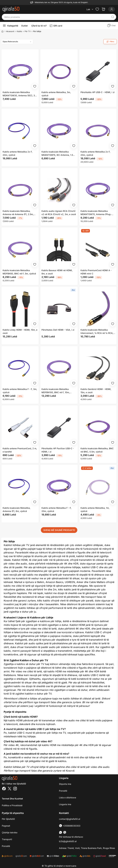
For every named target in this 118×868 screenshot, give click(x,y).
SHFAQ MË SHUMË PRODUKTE (59, 530)
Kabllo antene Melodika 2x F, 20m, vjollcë (18, 153)
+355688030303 (70, 826)
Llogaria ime (65, 804)
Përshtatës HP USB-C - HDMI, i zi (98, 92)
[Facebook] (4, 789)
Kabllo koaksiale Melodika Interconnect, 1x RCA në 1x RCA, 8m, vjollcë (97, 332)
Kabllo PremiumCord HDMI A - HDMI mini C (96, 272)
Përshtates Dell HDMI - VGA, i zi (58, 330)
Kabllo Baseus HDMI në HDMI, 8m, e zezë (57, 272)
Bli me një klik (90, 702)
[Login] (112, 9)
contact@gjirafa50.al (70, 819)
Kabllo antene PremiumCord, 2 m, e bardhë (20, 450)
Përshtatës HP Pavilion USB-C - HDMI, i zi (58, 450)
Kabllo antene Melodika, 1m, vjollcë (95, 509)
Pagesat (6, 826)
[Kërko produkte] (57, 17)
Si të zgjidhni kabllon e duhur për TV (30, 694)
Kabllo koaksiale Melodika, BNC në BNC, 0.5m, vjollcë (97, 450)
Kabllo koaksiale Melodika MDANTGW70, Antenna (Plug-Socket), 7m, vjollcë (96, 213)
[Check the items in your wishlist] (97, 9)
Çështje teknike (10, 832)
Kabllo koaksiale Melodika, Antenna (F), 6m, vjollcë (17, 509)
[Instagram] (15, 789)
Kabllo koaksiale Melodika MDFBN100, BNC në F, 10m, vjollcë (56, 391)
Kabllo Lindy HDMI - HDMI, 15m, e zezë (20, 331)
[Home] (2, 31)
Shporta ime (65, 784)
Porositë (63, 791)
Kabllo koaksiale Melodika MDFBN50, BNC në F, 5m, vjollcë (19, 272)
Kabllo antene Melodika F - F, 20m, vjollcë (56, 509)
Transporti (7, 839)
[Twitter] (10, 789)
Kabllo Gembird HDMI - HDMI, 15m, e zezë (96, 391)
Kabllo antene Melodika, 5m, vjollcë (56, 94)
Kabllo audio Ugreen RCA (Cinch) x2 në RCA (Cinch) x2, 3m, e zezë (59, 213)
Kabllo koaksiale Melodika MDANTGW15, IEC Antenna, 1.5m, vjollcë (58, 153)
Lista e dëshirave (68, 798)
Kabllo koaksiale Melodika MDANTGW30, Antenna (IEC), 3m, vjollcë (20, 94)
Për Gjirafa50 (8, 819)
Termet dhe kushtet (12, 799)
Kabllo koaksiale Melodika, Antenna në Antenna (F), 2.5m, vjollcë (18, 213)
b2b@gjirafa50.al (68, 841)
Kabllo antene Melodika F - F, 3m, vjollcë (20, 391)
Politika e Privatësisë (12, 805)
